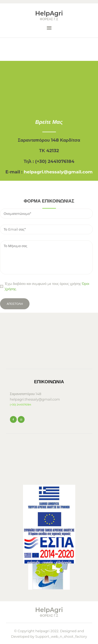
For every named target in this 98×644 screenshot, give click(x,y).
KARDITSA (49, 344)
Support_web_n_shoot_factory (61, 636)
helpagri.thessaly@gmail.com (58, 172)
